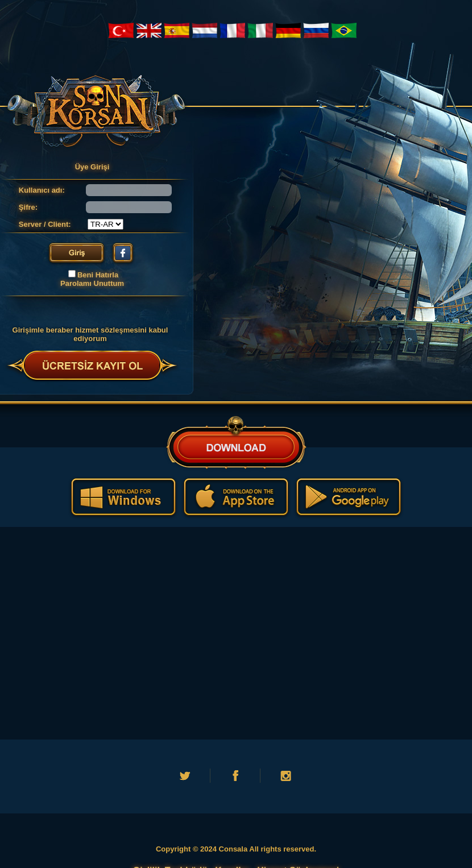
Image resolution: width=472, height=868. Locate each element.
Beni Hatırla (98, 275)
